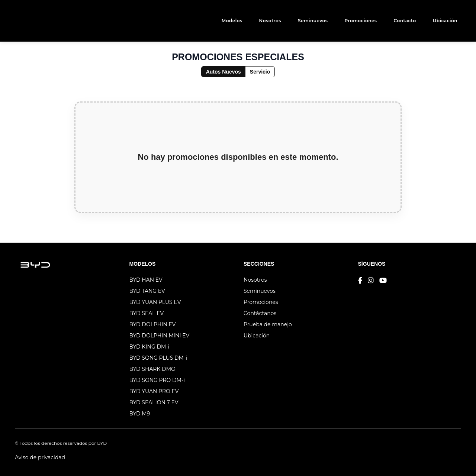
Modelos (232, 21)
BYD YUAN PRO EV (154, 391)
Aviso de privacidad (40, 457)
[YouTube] (383, 281)
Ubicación (445, 21)
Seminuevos (313, 21)
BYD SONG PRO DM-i (157, 380)
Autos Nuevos (223, 72)
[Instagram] (371, 281)
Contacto (405, 21)
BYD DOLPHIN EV (153, 324)
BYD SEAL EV (147, 313)
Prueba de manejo (268, 324)
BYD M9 (140, 414)
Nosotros (270, 21)
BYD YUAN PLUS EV (155, 302)
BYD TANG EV (147, 291)
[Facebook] (360, 281)
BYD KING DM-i (149, 347)
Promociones (361, 21)
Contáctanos (260, 313)
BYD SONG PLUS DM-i (158, 358)
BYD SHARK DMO (152, 369)
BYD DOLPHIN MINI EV (160, 336)
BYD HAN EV (146, 280)
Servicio (260, 72)
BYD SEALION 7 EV (154, 402)
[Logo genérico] (30, 21)
